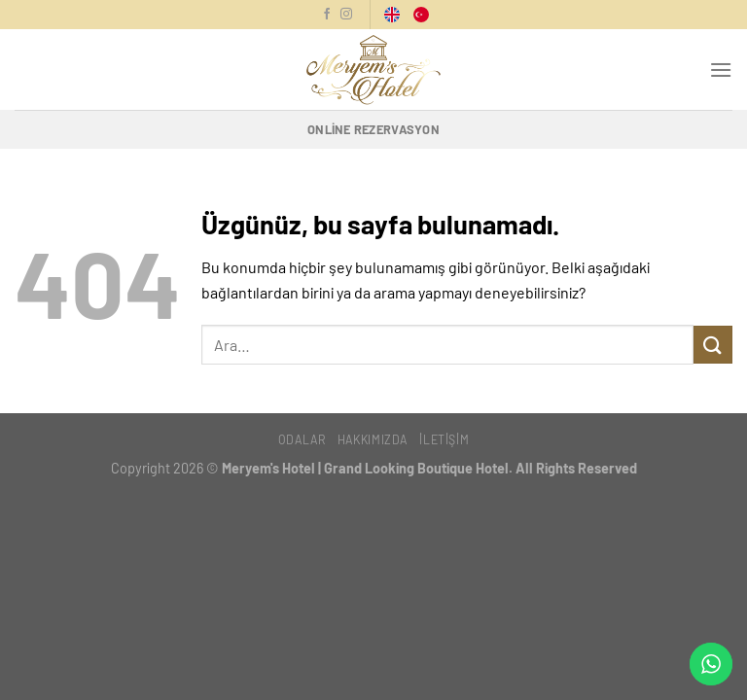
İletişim (444, 439)
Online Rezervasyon (373, 129)
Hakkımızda (373, 439)
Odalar (302, 439)
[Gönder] (713, 345)
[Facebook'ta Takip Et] (327, 15)
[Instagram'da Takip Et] (346, 15)
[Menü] (721, 70)
